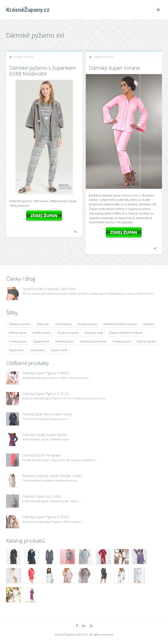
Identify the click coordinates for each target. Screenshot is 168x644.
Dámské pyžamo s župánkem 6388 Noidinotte (43, 71)
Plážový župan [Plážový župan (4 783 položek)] (18, 333)
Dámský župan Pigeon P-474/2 (46, 517)
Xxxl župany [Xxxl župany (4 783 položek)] (37, 350)
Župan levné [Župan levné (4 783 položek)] (16, 350)
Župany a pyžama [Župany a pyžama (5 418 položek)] (20, 324)
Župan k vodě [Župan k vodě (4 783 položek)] (59, 350)
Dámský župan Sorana (114, 68)
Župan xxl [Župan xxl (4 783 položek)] (43, 324)
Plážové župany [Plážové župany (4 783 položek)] (146, 341)
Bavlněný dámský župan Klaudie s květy (52, 476)
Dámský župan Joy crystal (42, 496)
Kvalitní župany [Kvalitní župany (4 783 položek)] (42, 333)
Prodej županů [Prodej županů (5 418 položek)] (122, 341)
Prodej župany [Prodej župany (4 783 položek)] (18, 341)
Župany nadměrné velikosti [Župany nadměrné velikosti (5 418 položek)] (126, 333)
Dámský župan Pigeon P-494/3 (46, 373)
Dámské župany (23, 57)
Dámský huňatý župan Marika (45, 435)
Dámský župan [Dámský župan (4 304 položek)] (64, 341)
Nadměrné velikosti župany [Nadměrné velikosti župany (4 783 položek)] (120, 324)
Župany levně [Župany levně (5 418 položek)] (41, 341)
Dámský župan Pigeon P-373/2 (46, 394)
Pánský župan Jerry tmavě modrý (47, 414)
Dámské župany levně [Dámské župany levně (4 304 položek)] (93, 341)
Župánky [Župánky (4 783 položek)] (148, 324)
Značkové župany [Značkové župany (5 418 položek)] (68, 333)
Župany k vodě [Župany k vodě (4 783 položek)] (94, 333)
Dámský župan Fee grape (42, 455)
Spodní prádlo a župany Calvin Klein (49, 289)
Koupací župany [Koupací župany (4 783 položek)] (87, 324)
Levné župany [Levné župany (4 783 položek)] (63, 324)
